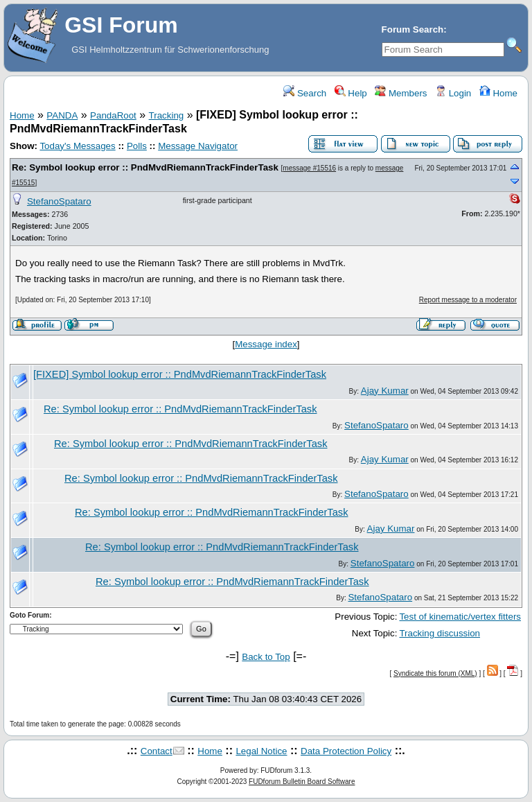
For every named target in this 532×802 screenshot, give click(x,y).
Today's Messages (77, 146)
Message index (266, 344)
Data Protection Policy (346, 751)
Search (305, 93)
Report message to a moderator (468, 300)
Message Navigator (198, 146)
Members (401, 93)
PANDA (62, 115)
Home (498, 93)
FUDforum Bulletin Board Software (302, 782)
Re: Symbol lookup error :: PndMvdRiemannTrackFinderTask (145, 167)
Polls (137, 146)
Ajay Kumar (385, 391)
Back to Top (266, 657)
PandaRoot (113, 115)
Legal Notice (261, 751)
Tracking (167, 115)
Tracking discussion (440, 633)
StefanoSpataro (59, 201)
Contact (157, 751)
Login (453, 93)
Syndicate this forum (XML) (435, 673)
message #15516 (309, 168)
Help (351, 93)
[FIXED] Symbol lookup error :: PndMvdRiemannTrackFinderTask (180, 374)
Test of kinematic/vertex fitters (460, 617)
